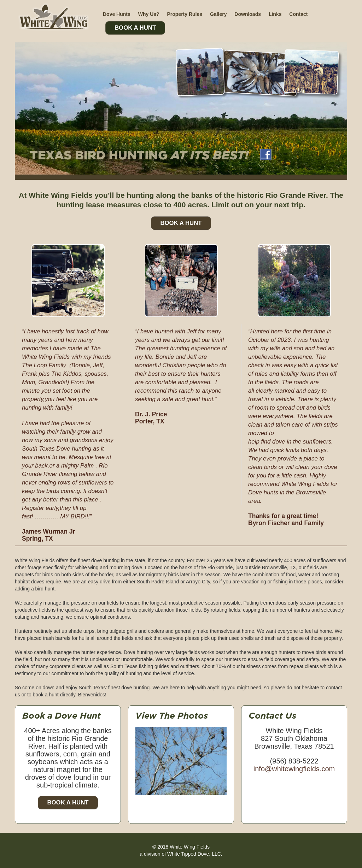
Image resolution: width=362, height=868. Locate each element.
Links (275, 14)
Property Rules (185, 14)
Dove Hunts (117, 14)
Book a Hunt (68, 802)
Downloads (248, 14)
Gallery (218, 14)
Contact (298, 14)
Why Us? (149, 14)
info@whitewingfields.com (294, 769)
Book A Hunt (135, 28)
